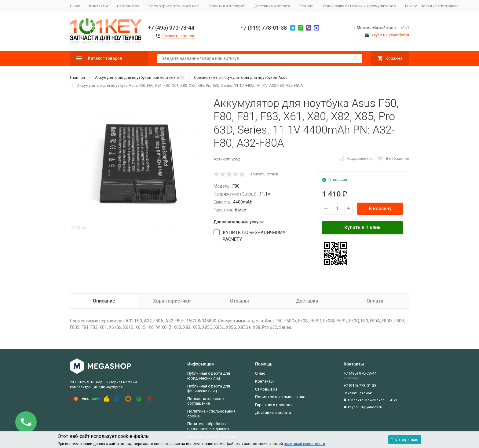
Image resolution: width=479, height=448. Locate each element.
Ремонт (306, 6)
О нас (75, 6)
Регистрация (447, 6)
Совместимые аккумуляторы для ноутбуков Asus (241, 77)
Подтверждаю (405, 440)
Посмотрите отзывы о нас (174, 6)
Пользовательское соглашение (205, 401)
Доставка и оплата (272, 6)
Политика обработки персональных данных (208, 426)
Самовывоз (128, 6)
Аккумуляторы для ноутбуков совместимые (137, 77)
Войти (426, 6)
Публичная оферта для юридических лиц (209, 376)
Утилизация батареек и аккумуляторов (359, 6)
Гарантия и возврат (226, 6)
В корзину (380, 209)
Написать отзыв (263, 174)
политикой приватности (304, 444)
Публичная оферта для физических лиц (209, 389)
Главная (77, 77)
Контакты (99, 6)
